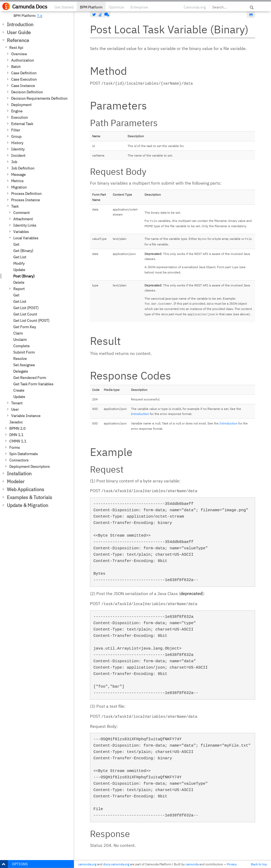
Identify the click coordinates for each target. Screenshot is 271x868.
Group (16, 136)
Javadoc (16, 422)
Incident (18, 156)
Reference (18, 40)
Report (19, 289)
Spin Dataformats (24, 454)
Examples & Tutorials (30, 497)
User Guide (19, 32)
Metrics (17, 181)
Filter (16, 130)
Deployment (21, 105)
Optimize (116, 7)
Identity (18, 149)
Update (19, 270)
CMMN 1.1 (18, 441)
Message (18, 175)
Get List (20, 257)
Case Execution (24, 79)
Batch (16, 67)
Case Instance (23, 86)
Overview (19, 54)
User (15, 409)
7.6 (40, 16)
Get (16, 244)
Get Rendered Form (30, 378)
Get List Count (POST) (31, 321)
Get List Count (25, 314)
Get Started (64, 7)
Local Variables (26, 238)
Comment (21, 213)
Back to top (259, 864)
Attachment (23, 219)
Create (19, 390)
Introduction (20, 24)
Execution (19, 117)
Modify (19, 263)
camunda (192, 864)
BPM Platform (91, 7)
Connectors (19, 460)
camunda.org (87, 864)
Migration (19, 187)
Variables (21, 232)
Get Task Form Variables (33, 384)
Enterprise (139, 7)
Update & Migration (28, 505)
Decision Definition (27, 92)
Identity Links (25, 225)
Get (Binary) (23, 251)
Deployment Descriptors (30, 467)
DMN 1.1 (16, 435)
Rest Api (16, 48)
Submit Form (24, 352)
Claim (18, 333)
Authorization (22, 60)
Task (15, 206)
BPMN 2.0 (17, 428)
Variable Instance (26, 416)
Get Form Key (25, 327)
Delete (19, 282)
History (17, 143)
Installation (19, 474)
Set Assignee (24, 365)
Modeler (16, 481)
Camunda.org (195, 7)
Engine (17, 111)
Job (14, 162)
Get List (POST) (26, 308)
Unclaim (20, 340)
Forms (15, 447)
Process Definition (26, 194)
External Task (22, 124)
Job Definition (23, 168)
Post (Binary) (24, 276)
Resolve (20, 359)
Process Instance (26, 200)
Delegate (21, 371)
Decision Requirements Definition (39, 98)
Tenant (17, 403)
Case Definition (24, 73)
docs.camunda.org (116, 864)
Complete (21, 346)
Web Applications (26, 489)
